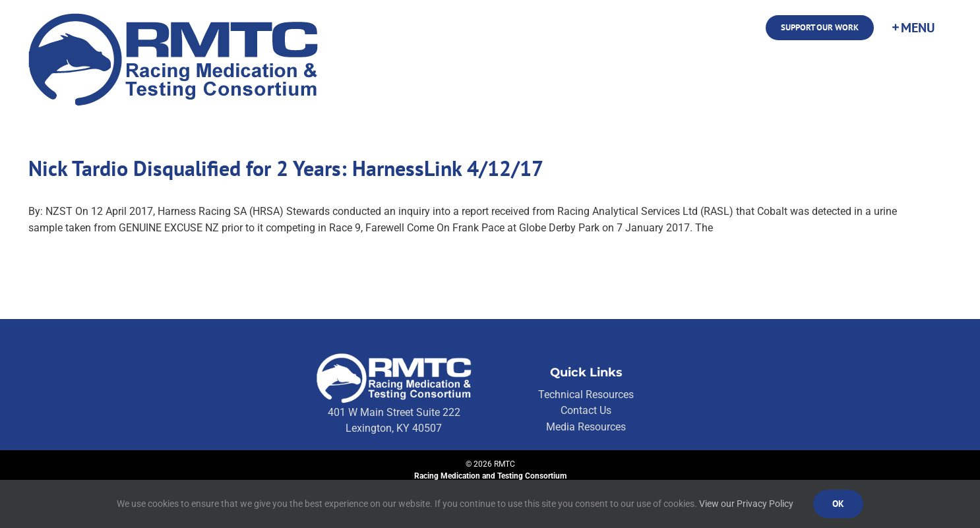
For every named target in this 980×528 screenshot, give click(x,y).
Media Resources (586, 427)
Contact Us (586, 410)
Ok (838, 504)
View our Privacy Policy (746, 504)
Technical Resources (586, 395)
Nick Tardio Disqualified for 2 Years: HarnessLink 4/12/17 (286, 168)
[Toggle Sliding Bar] (913, 28)
